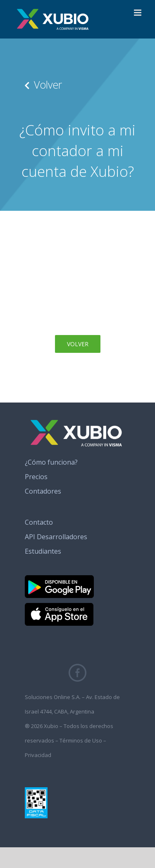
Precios (36, 477)
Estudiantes (43, 551)
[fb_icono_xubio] (77, 667)
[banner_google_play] (59, 579)
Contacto (39, 522)
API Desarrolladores (56, 537)
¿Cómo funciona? (51, 462)
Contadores (43, 491)
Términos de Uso (81, 740)
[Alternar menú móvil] (138, 13)
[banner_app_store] (59, 606)
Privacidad (38, 755)
